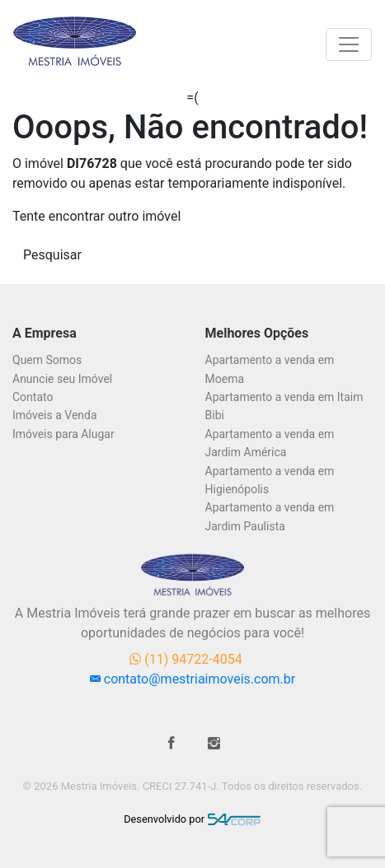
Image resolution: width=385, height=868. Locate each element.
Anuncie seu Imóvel (62, 379)
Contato (33, 397)
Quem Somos (47, 360)
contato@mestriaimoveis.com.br (192, 679)
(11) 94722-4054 (185, 659)
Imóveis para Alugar (63, 434)
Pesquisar (52, 255)
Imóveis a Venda (55, 415)
